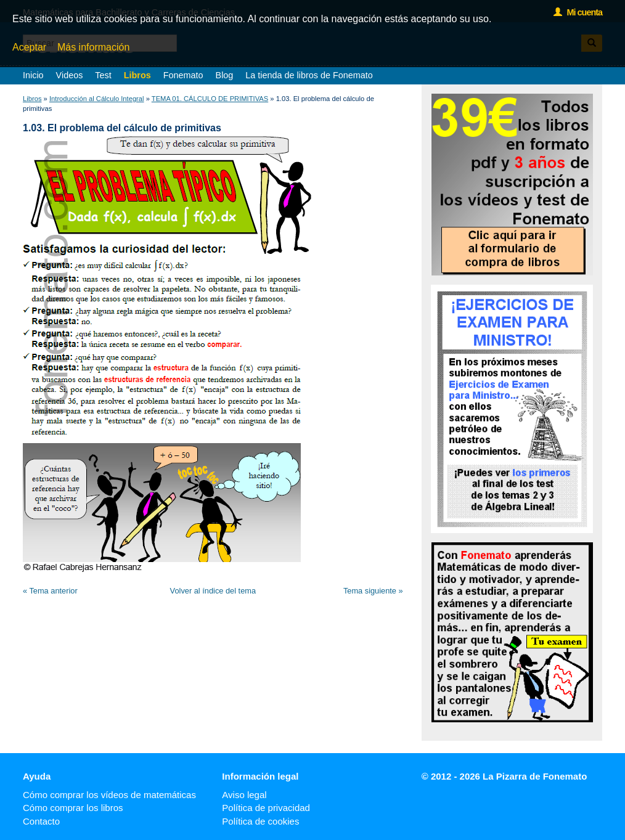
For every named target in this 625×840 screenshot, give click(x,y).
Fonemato (183, 75)
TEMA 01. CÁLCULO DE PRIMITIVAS (210, 99)
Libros (137, 75)
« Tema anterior (50, 591)
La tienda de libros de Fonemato (309, 75)
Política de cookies (260, 821)
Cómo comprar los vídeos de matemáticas (109, 795)
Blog (225, 75)
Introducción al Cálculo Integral (97, 99)
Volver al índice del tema (213, 591)
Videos (70, 75)
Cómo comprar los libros (73, 808)
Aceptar (29, 47)
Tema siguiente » (373, 591)
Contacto (41, 821)
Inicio (33, 75)
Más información (93, 47)
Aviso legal (244, 795)
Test (103, 75)
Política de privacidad (266, 808)
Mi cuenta (578, 12)
